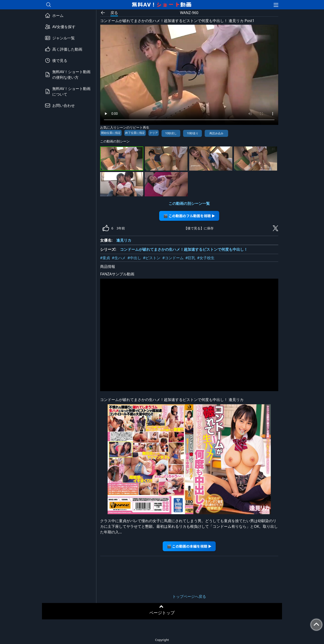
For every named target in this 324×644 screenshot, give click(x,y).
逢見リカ (124, 240)
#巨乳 (190, 258)
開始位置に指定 (111, 133)
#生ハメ (119, 258)
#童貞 (105, 258)
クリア (154, 133)
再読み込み (216, 133)
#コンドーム (173, 258)
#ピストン (152, 258)
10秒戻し (171, 133)
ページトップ (162, 613)
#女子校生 (206, 258)
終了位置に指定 (135, 133)
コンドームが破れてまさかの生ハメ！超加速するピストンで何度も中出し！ (184, 249)
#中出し (134, 258)
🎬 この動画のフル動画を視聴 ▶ (189, 216)
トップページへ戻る (189, 596)
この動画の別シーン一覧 (189, 203)
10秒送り (192, 133)
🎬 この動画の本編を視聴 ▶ (189, 546)
